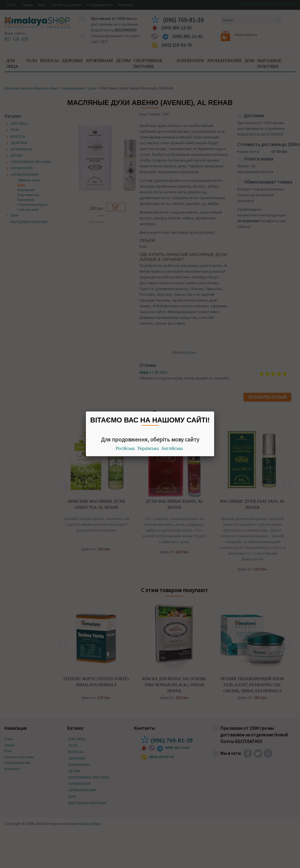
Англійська (172, 448)
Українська (148, 448)
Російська (125, 448)
